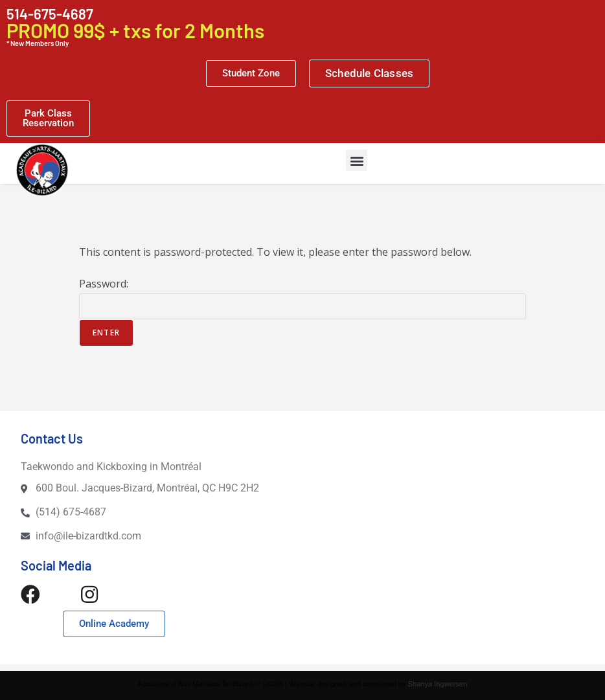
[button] (357, 160)
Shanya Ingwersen (438, 684)
